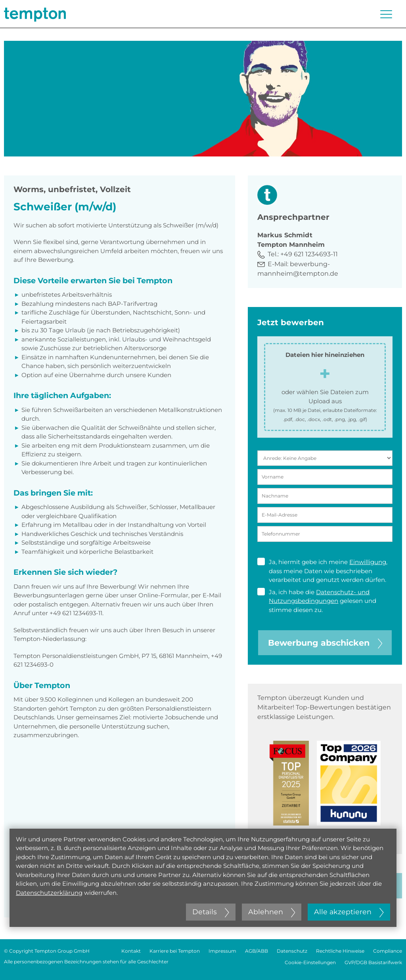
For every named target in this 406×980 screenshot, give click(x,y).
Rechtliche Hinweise (340, 951)
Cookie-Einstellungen (310, 962)
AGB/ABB (257, 951)
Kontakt (131, 951)
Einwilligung (368, 562)
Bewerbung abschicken (325, 643)
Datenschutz (292, 951)
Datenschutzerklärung (49, 893)
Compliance (388, 951)
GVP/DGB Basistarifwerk (373, 962)
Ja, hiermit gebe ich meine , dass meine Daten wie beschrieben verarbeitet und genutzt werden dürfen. (322, 571)
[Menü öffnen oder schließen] (386, 14)
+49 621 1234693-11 (309, 254)
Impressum (222, 951)
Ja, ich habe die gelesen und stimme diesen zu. (317, 601)
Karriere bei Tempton (175, 951)
